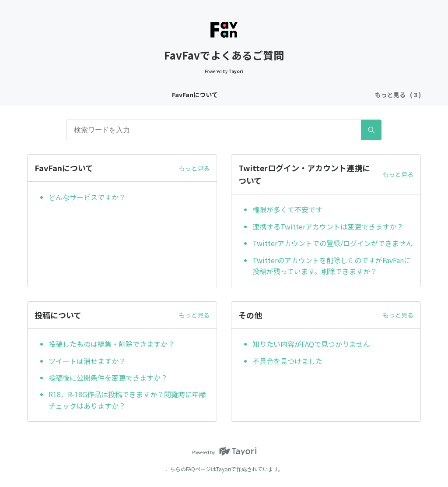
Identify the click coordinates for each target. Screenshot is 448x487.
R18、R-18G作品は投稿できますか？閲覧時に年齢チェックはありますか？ (127, 400)
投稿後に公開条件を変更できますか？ (108, 378)
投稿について (299, 95)
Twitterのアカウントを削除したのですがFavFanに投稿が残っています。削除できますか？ (332, 266)
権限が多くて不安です (287, 209)
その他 (339, 95)
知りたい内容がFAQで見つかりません (311, 344)
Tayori (224, 469)
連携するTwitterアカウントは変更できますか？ (328, 226)
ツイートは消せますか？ (87, 361)
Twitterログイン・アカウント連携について (207, 95)
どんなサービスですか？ (87, 197)
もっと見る (194, 168)
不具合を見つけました (287, 361)
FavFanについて (111, 95)
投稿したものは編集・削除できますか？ (112, 344)
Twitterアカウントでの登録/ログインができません (333, 243)
